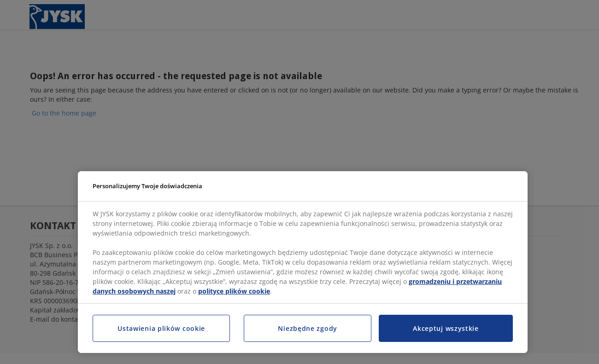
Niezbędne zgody (308, 328)
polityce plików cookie (234, 291)
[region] (303, 262)
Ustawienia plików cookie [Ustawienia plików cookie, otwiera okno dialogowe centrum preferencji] (161, 328)
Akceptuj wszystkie (446, 328)
